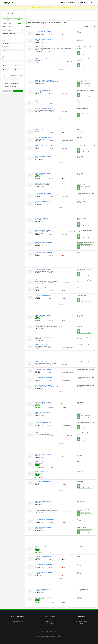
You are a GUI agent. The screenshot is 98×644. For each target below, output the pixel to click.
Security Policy (48, 638)
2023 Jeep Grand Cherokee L (44, 509)
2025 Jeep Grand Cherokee (43, 362)
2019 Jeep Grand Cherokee (43, 39)
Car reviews (18, 620)
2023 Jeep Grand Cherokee (43, 230)
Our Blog (82, 620)
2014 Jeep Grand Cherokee (43, 218)
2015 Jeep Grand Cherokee (43, 91)
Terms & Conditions (55, 638)
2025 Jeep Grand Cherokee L (44, 377)
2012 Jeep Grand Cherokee (43, 547)
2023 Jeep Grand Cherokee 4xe (44, 519)
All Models (13, 53)
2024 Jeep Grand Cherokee (43, 47)
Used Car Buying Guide (18, 622)
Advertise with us (50, 618)
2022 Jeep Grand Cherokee (43, 280)
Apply (18, 91)
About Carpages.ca (82, 625)
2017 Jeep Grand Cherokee (43, 138)
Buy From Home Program (82, 622)
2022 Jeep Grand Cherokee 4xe (44, 183)
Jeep (13, 50)
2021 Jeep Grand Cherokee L (44, 80)
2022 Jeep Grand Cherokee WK (44, 412)
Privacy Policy (42, 638)
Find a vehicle (18, 618)
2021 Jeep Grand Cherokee (43, 288)
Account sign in (50, 625)
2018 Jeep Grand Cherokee (43, 454)
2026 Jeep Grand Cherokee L (44, 242)
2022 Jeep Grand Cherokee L (44, 146)
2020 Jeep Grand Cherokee (43, 31)
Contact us (82, 618)
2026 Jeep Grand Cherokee (43, 59)
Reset (7, 91)
